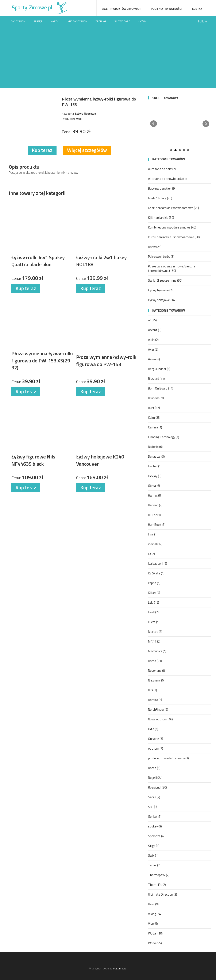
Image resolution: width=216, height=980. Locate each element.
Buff (154, 408)
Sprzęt (38, 21)
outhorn (156, 748)
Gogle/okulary (160, 198)
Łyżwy (142, 21)
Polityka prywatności (166, 9)
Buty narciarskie (162, 188)
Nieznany (156, 680)
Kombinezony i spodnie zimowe (172, 227)
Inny (153, 534)
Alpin (153, 340)
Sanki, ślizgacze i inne (165, 280)
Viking (155, 914)
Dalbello (155, 447)
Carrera (155, 427)
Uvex (153, 904)
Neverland (157, 671)
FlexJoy (155, 476)
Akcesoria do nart (162, 169)
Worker (155, 943)
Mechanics (157, 651)
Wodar (155, 933)
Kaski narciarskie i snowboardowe (173, 208)
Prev (154, 124)
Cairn (154, 418)
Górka (154, 486)
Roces (154, 768)
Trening (101, 21)
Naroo (155, 661)
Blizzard (156, 379)
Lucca (154, 622)
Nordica (155, 700)
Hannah (155, 505)
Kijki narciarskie (161, 218)
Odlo (153, 729)
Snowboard (122, 21)
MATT (154, 641)
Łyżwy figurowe (161, 290)
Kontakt (198, 9)
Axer (153, 349)
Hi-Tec (154, 515)
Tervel (154, 865)
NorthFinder (158, 710)
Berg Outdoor (159, 369)
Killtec (154, 593)
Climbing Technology (164, 437)
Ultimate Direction (163, 894)
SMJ (153, 807)
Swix (153, 855)
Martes (155, 632)
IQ (151, 554)
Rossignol (157, 787)
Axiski (154, 359)
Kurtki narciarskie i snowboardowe (174, 237)
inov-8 (155, 544)
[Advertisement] (108, 58)
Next (206, 124)
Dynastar (156, 456)
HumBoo (157, 525)
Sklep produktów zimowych (121, 9)
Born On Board (161, 388)
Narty (55, 21)
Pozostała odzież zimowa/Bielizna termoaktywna (172, 268)
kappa (154, 583)
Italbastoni (158, 564)
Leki (154, 602)
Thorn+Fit (157, 885)
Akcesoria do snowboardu (167, 179)
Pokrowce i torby (161, 257)
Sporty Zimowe (118, 968)
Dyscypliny (18, 21)
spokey (155, 826)
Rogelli (155, 778)
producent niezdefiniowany (168, 758)
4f (152, 320)
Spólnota (156, 836)
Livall (153, 612)
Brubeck (156, 398)
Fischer (155, 466)
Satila (154, 797)
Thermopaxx (159, 875)
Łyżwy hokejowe (162, 300)
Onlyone (156, 739)
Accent (155, 330)
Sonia (155, 817)
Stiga (154, 846)
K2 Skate (156, 573)
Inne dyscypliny (77, 21)
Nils (153, 690)
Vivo (153, 924)
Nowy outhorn (160, 719)
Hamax (155, 495)
